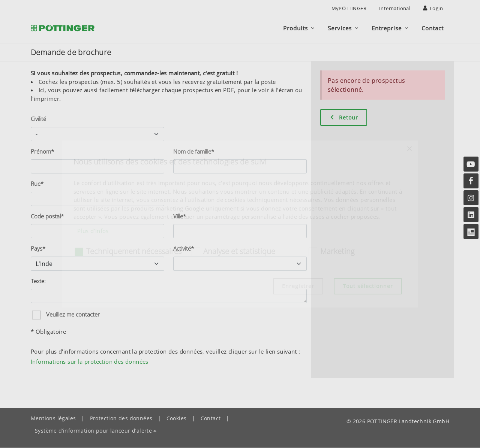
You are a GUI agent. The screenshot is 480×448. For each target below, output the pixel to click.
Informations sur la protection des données (90, 362)
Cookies (177, 419)
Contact (211, 419)
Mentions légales (53, 419)
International (395, 8)
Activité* (184, 249)
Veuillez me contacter (72, 315)
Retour (344, 118)
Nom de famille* (194, 152)
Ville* (180, 217)
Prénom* (42, 152)
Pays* (38, 249)
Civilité (38, 119)
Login (433, 8)
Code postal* (47, 217)
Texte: (38, 281)
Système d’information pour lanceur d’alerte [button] (93, 431)
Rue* (37, 184)
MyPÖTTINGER (349, 8)
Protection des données (121, 419)
